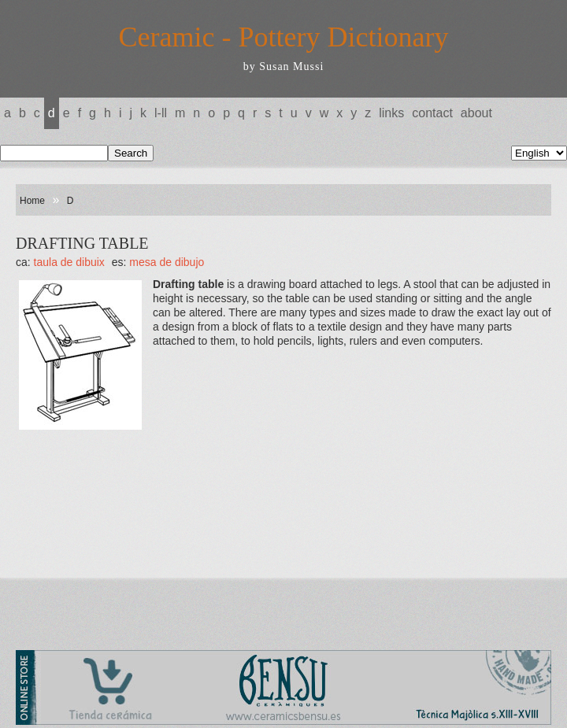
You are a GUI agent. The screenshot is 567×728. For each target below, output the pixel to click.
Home (32, 201)
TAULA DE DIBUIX (69, 262)
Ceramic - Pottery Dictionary (284, 37)
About (476, 113)
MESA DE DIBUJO (167, 262)
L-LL (161, 113)
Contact (432, 113)
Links (391, 113)
